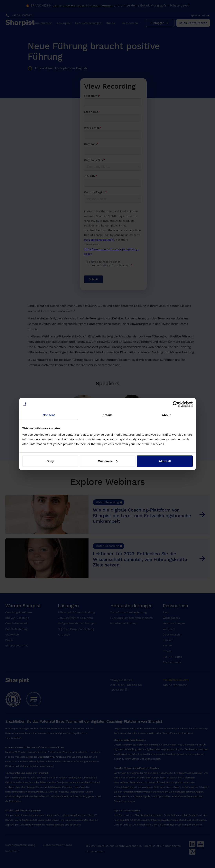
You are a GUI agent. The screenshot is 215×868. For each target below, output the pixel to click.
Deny (50, 461)
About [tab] (166, 415)
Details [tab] (107, 415)
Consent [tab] (49, 415)
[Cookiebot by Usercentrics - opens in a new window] (176, 404)
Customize (108, 461)
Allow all (165, 461)
